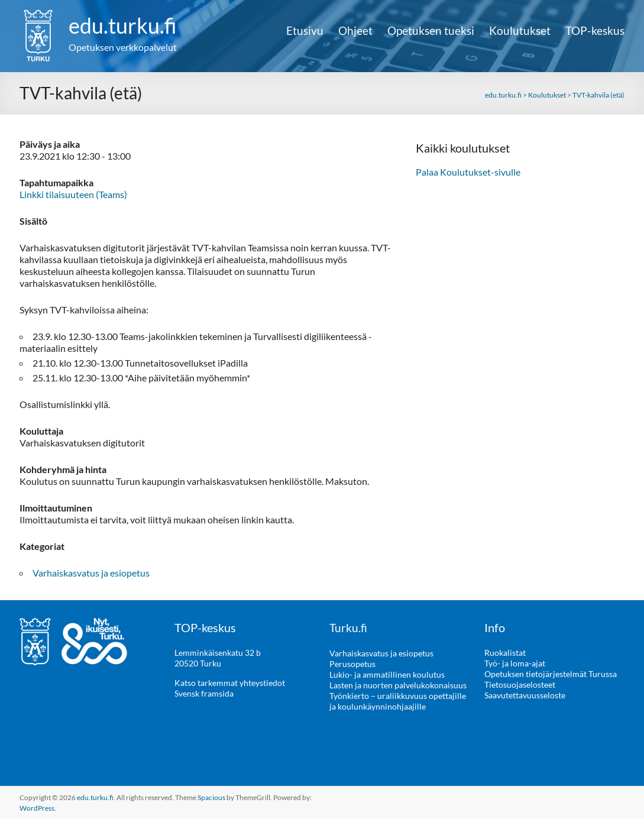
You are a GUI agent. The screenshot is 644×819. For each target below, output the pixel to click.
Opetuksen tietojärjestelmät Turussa (551, 674)
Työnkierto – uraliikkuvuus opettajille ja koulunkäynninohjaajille (398, 700)
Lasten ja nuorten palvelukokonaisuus (398, 684)
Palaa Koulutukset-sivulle (468, 172)
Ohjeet (355, 31)
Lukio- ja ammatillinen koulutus (387, 674)
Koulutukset (520, 31)
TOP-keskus (595, 31)
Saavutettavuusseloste (525, 695)
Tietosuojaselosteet (520, 684)
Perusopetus (352, 663)
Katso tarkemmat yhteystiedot (230, 683)
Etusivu (305, 31)
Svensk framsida (204, 693)
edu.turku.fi (123, 25)
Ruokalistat (505, 653)
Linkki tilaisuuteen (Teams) (73, 194)
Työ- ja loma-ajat (515, 663)
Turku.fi (349, 627)
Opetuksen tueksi (431, 31)
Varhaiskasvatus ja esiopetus (91, 573)
